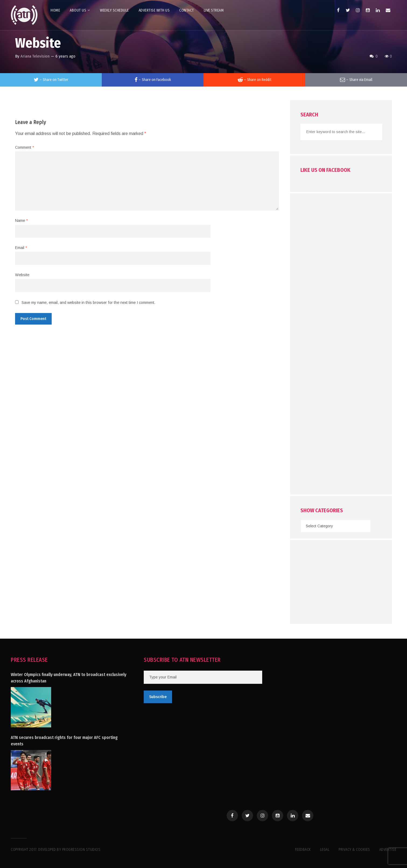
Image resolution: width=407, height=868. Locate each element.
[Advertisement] (341, 345)
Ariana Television (35, 56)
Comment (24, 147)
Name (21, 220)
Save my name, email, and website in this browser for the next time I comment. (88, 303)
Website (22, 275)
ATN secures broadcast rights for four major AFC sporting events (64, 741)
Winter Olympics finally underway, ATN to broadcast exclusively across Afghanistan (69, 678)
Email (21, 248)
